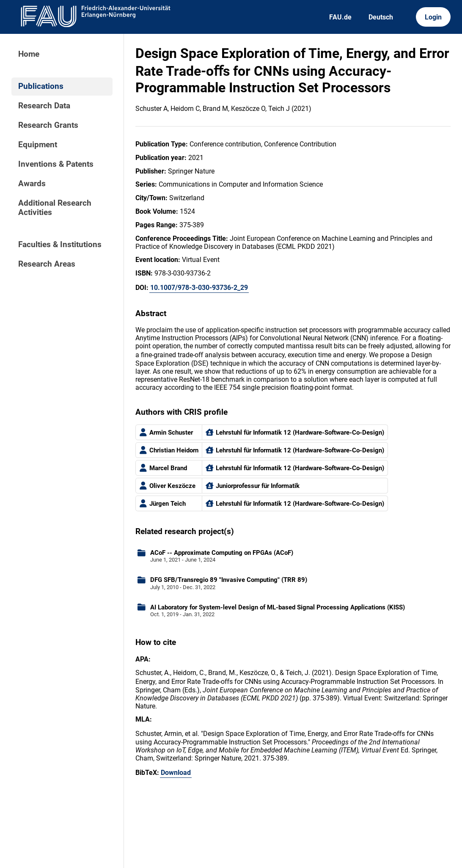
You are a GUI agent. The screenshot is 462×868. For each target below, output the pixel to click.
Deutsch (381, 17)
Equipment (38, 145)
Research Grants (48, 125)
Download (176, 773)
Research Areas (47, 264)
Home (29, 54)
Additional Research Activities (55, 208)
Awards (32, 184)
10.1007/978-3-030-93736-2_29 (199, 288)
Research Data (44, 106)
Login (433, 17)
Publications (41, 86)
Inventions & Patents (56, 164)
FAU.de (340, 17)
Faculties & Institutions (60, 245)
